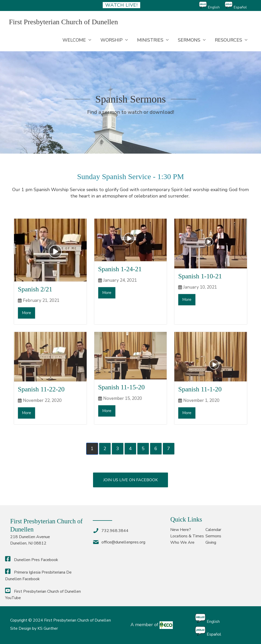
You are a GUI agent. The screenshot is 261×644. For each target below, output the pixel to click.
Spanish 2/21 (35, 289)
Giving (211, 542)
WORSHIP (112, 40)
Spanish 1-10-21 (200, 276)
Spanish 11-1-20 (200, 389)
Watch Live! (121, 5)
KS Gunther (48, 628)
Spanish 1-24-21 (120, 269)
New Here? (181, 530)
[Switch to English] (212, 5)
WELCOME (74, 40)
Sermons (213, 536)
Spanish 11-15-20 (121, 387)
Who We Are (182, 542)
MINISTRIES (150, 40)
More (27, 313)
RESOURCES (229, 40)
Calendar (213, 530)
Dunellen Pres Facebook (32, 560)
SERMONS (189, 40)
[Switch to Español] (238, 5)
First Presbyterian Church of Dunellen (63, 22)
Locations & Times (187, 536)
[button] (130, 480)
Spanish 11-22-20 (41, 389)
